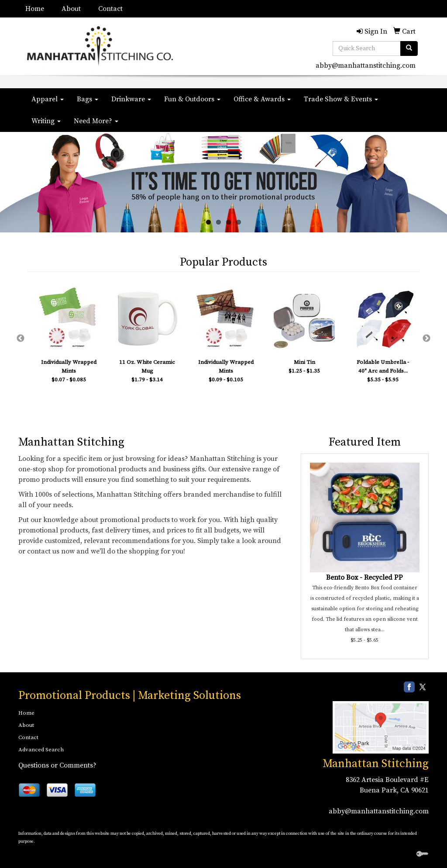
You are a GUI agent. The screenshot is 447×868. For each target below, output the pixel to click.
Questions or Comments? (57, 765)
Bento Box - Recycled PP (364, 578)
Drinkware (131, 99)
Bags (88, 99)
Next (426, 339)
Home (35, 9)
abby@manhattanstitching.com (366, 66)
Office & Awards (262, 99)
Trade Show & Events (341, 99)
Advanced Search (41, 750)
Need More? (96, 121)
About (71, 9)
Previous (21, 339)
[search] (409, 48)
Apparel (48, 99)
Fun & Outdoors (192, 99)
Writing (46, 121)
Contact (110, 9)
